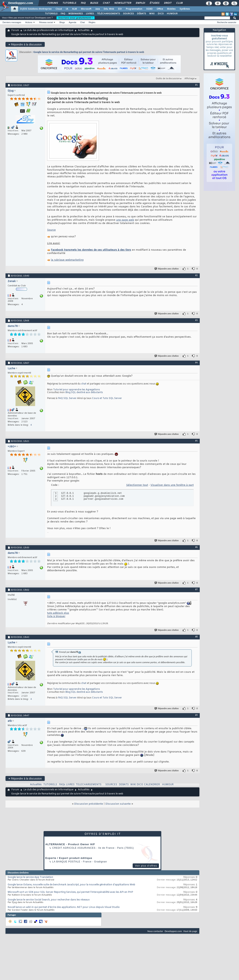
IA (67, 9)
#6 (196, 547)
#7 (196, 589)
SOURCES (128, 14)
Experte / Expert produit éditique (69, 858)
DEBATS (124, 785)
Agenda (72, 22)
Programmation (134, 9)
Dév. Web (109, 9)
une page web (125, 220)
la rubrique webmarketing (67, 260)
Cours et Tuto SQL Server (107, 398)
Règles (92, 22)
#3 (196, 320)
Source (51, 230)
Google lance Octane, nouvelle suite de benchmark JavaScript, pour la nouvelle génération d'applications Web (71, 885)
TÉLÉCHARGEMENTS (108, 14)
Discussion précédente (89, 804)
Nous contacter (155, 931)
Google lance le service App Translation (30, 877)
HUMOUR (172, 14)
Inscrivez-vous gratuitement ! (76, 18)
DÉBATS (141, 14)
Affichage (190, 79)
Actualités (84, 30)
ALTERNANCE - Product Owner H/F (70, 844)
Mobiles (171, 9)
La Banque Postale (66, 862)
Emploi (140, 3)
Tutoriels (69, 3)
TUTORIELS (51, 14)
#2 (196, 275)
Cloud (59, 9)
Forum (15, 30)
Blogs (94, 3)
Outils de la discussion (168, 79)
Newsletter (123, 3)
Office (160, 9)
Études (154, 3)
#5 (196, 441)
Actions (29, 22)
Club (179, 3)
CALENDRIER (152, 785)
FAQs (62, 785)
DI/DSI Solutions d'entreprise (36, 9)
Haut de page (190, 931)
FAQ (83, 3)
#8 (196, 637)
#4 (196, 363)
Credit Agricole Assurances (74, 848)
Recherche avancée (227, 22)
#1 (196, 85)
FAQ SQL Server (67, 398)
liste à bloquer (56, 616)
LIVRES (90, 14)
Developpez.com (173, 931)
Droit (168, 3)
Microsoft (86, 9)
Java (97, 9)
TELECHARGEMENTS (89, 785)
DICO (161, 14)
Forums (52, 3)
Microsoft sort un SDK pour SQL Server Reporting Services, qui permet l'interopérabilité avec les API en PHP (70, 892)
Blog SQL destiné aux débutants (84, 393)
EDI (120, 9)
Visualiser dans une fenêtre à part (172, 485)
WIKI (152, 14)
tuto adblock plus (58, 613)
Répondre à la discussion (25, 44)
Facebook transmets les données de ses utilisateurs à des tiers (91, 250)
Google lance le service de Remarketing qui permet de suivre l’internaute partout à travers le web (89, 52)
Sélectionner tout (137, 485)
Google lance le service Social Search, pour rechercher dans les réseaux (49, 900)
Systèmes (185, 9)
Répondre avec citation (167, 269)
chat (84, 384)
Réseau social (46, 22)
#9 (196, 715)
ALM (74, 9)
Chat (106, 3)
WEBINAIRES (76, 14)
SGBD (149, 9)
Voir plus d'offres (146, 866)
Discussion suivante (118, 804)
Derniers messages (12, 22)
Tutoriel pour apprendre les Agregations (77, 390)
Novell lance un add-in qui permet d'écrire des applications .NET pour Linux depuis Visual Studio (64, 907)
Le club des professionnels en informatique (48, 30)
